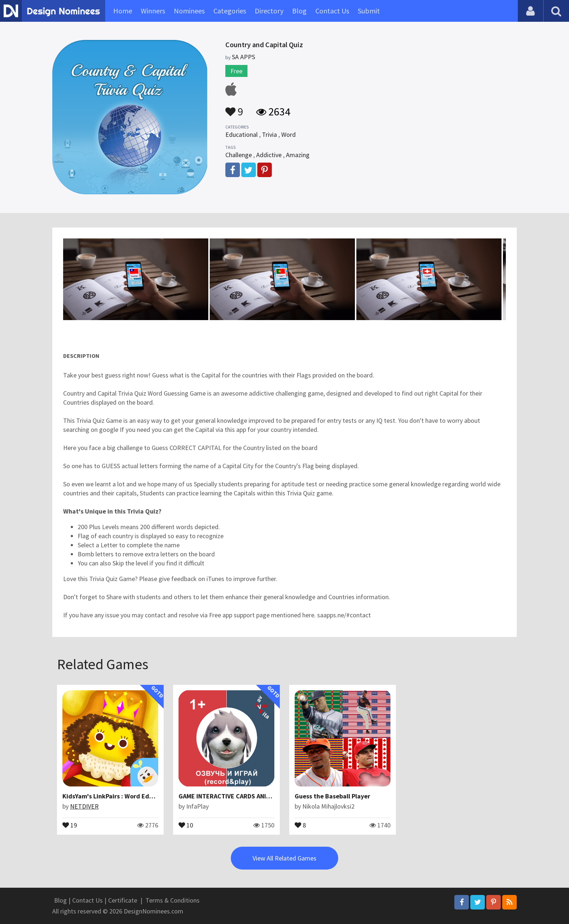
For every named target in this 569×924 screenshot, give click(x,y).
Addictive (269, 155)
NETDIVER (84, 806)
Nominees (189, 11)
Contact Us (332, 11)
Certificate (123, 900)
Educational (241, 134)
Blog (299, 11)
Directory (269, 11)
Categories (230, 11)
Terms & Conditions (173, 900)
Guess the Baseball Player (332, 796)
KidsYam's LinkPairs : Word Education (117, 796)
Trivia (269, 134)
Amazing (298, 155)
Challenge (239, 155)
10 (186, 825)
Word (288, 134)
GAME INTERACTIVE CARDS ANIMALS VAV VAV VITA (249, 796)
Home (123, 11)
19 (70, 825)
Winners (153, 11)
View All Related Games (284, 858)
